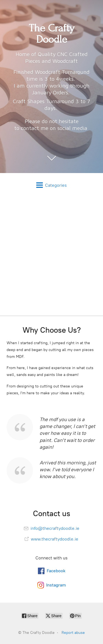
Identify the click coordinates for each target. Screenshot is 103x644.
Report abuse (73, 633)
